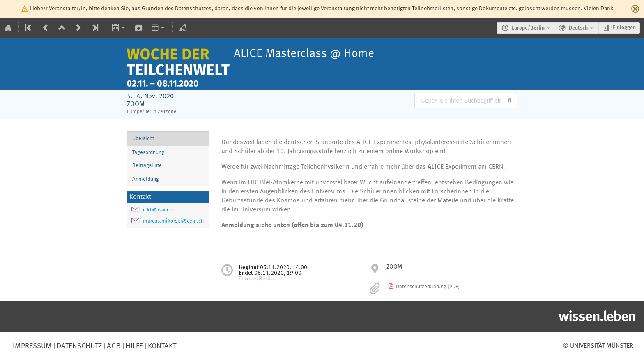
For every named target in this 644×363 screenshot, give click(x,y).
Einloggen (624, 28)
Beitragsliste (147, 166)
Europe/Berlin (528, 28)
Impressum (32, 346)
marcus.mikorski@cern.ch (173, 221)
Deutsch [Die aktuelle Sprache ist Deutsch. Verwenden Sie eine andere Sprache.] (578, 28)
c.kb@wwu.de (159, 210)
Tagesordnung (148, 153)
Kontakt (162, 346)
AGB (113, 346)
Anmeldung (146, 179)
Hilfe (133, 346)
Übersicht (143, 139)
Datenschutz (78, 346)
